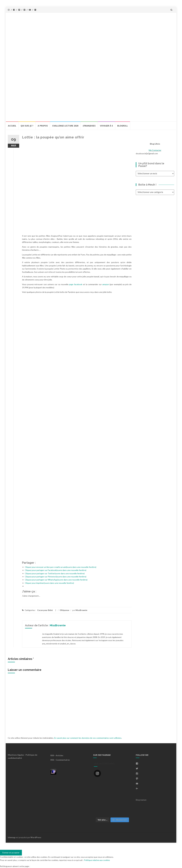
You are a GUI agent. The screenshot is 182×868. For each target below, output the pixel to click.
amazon (106, 284)
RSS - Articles (57, 755)
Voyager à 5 (106, 126)
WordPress (36, 837)
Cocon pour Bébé (45, 610)
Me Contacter (155, 150)
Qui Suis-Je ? (27, 126)
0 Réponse (64, 610)
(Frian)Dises (89, 126)
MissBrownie (81, 610)
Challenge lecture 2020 (65, 126)
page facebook (76, 284)
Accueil (12, 126)
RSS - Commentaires (60, 760)
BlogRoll (123, 126)
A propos (43, 126)
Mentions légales (16, 755)
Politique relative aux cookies (97, 860)
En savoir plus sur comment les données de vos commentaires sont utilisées (88, 738)
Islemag (11, 837)
